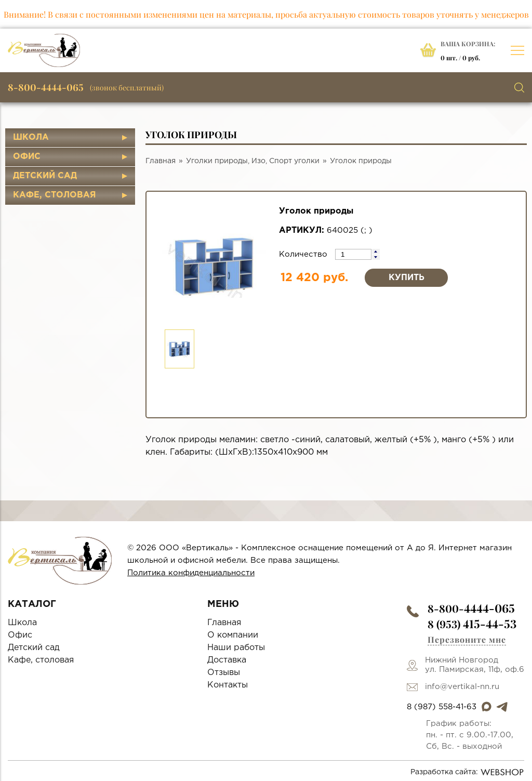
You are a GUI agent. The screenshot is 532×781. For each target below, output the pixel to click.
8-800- (471, 608)
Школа (31, 137)
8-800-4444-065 (46, 87)
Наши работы (236, 648)
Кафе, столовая (55, 195)
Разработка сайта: (467, 772)
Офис (27, 157)
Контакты (228, 685)
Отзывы (224, 673)
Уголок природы (361, 161)
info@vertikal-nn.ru (462, 687)
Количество (304, 254)
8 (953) (472, 624)
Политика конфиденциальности (191, 573)
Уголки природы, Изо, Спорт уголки (253, 161)
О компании (233, 635)
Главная (161, 161)
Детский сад (45, 176)
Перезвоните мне (467, 639)
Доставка (227, 660)
